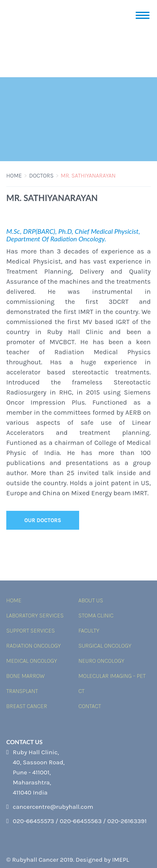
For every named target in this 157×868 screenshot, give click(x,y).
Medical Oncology (32, 661)
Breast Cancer (27, 706)
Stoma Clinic (96, 616)
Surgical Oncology (105, 646)
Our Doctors (43, 520)
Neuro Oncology (101, 661)
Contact (90, 706)
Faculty (89, 631)
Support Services (31, 631)
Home (14, 176)
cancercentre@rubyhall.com (53, 807)
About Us (91, 600)
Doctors (41, 176)
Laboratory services (35, 616)
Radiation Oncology (33, 646)
